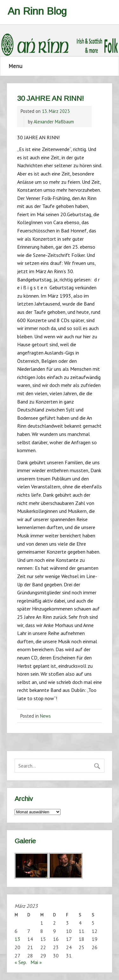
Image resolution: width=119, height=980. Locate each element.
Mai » (36, 962)
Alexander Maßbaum (54, 122)
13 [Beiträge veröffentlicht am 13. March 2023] (17, 939)
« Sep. (21, 962)
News (45, 716)
